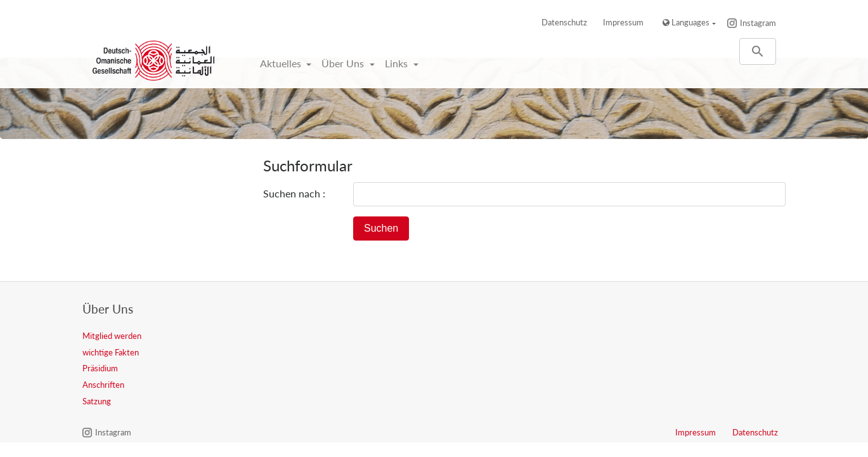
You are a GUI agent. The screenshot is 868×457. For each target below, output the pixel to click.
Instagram (758, 23)
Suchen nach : (294, 193)
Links (398, 63)
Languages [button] (686, 22)
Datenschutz (564, 22)
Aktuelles (282, 63)
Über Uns (344, 63)
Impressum (623, 22)
